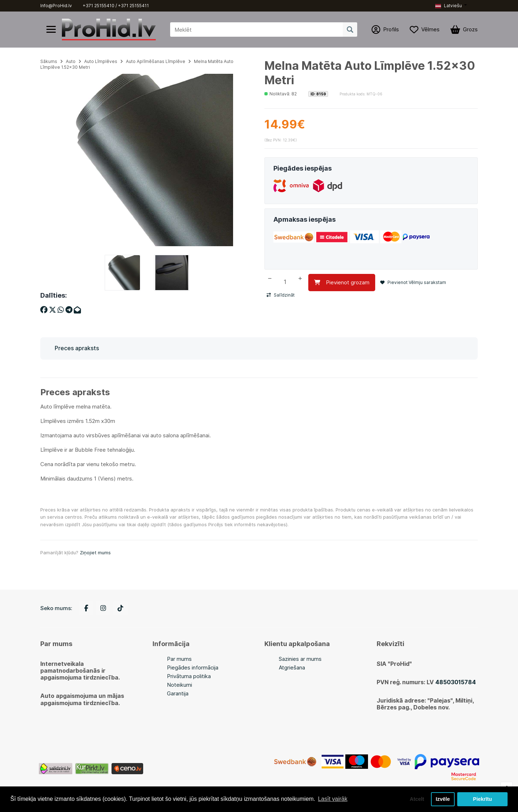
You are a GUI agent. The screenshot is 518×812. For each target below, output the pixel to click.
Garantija (178, 693)
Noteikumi (180, 685)
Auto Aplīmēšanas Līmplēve (156, 61)
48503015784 (456, 682)
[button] (451, 6)
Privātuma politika (189, 676)
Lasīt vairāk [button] (333, 799)
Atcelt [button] (417, 799)
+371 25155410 (99, 6)
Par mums (179, 659)
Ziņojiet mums (95, 552)
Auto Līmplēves (101, 61)
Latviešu (449, 6)
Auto (71, 61)
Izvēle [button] (443, 799)
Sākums (49, 61)
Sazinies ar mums (300, 659)
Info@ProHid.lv (56, 6)
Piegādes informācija (193, 667)
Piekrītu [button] (483, 799)
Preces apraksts (77, 348)
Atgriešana (292, 667)
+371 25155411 (133, 6)
